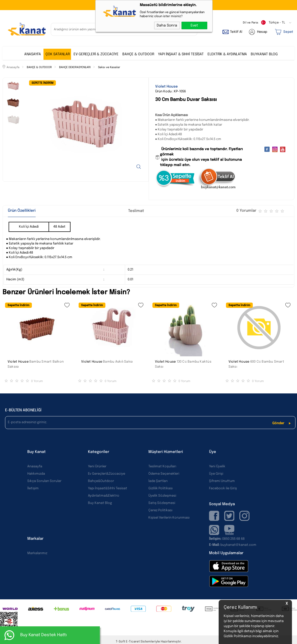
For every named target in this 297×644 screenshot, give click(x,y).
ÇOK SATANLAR (58, 54)
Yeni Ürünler (97, 466)
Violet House (18, 362)
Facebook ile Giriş (223, 488)
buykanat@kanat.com (233, 545)
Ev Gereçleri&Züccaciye (107, 474)
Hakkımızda (36, 474)
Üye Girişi (216, 474)
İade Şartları (158, 481)
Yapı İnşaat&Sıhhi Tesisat (108, 488)
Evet (194, 25)
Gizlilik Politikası (161, 488)
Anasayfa (35, 466)
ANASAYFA (33, 54)
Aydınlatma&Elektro (104, 496)
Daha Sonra (167, 25)
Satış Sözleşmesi (162, 503)
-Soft (121, 642)
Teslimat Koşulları (162, 466)
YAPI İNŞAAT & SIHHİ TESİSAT (181, 54)
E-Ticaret (133, 642)
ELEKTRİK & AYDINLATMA (227, 54)
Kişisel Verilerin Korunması (169, 518)
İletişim (33, 488)
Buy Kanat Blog (100, 503)
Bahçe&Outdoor (101, 481)
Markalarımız (37, 553)
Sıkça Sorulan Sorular (44, 481)
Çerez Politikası (160, 510)
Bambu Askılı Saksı (118, 362)
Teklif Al (236, 32)
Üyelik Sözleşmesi (162, 496)
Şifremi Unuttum (222, 481)
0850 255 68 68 (233, 539)
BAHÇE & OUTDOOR (138, 54)
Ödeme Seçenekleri (164, 474)
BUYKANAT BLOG (264, 54)
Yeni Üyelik (217, 466)
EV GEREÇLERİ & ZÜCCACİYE (96, 54)
